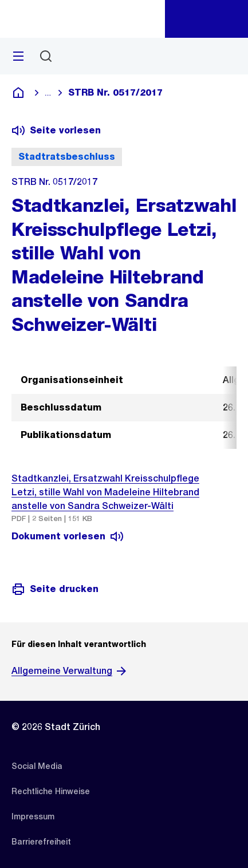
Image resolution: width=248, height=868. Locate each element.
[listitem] (37, 766)
